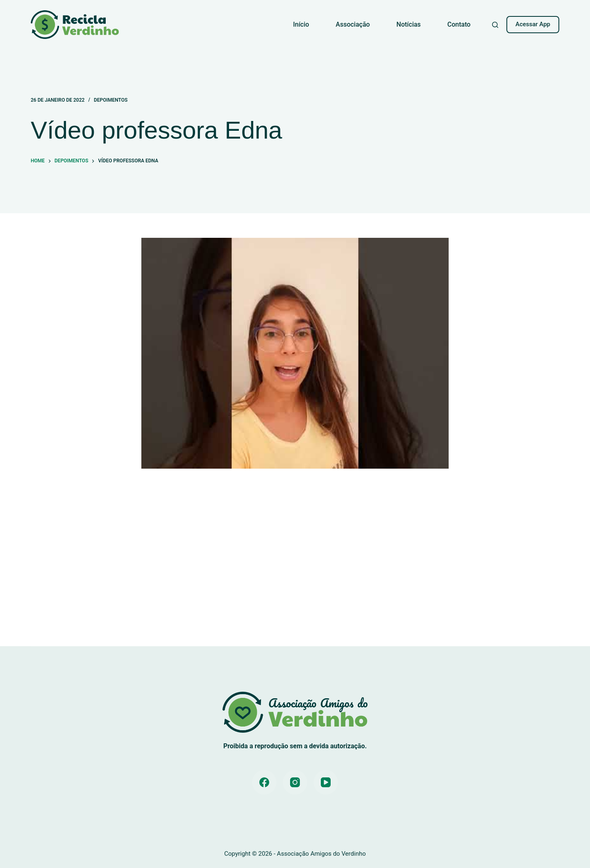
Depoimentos (111, 100)
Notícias (409, 24)
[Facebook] (264, 782)
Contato (459, 24)
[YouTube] (326, 782)
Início (301, 24)
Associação (353, 24)
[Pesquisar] (495, 25)
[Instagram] (295, 782)
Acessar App (533, 24)
